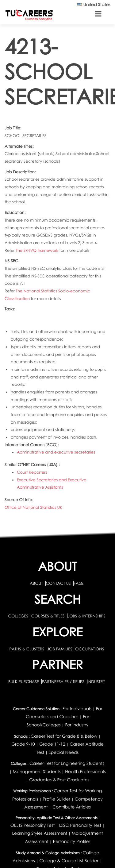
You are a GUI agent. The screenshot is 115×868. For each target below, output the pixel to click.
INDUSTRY (96, 682)
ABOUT (36, 583)
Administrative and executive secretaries (56, 452)
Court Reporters (32, 472)
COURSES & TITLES (48, 616)
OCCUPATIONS (90, 649)
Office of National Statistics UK (33, 507)
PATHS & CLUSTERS (27, 649)
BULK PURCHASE (24, 682)
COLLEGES (18, 616)
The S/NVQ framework (37, 250)
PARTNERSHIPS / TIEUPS (63, 682)
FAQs (79, 583)
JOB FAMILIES (60, 649)
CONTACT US (58, 583)
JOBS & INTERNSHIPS (86, 616)
